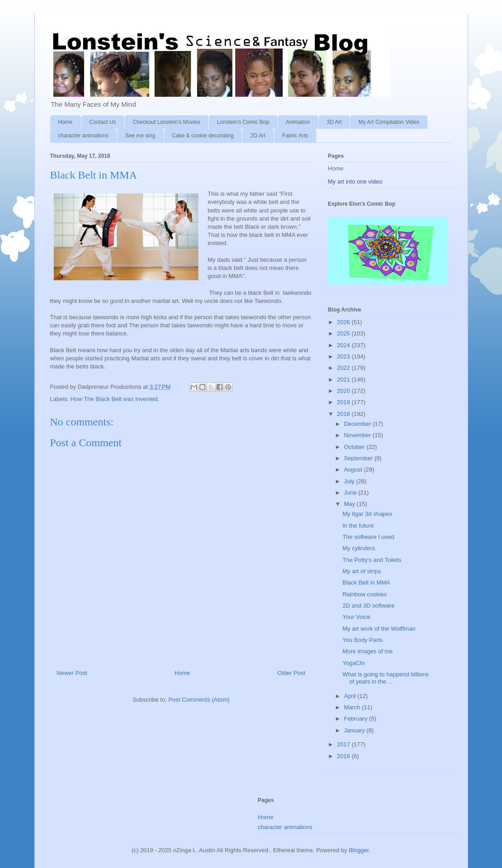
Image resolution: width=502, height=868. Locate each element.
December (358, 424)
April (351, 696)
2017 (345, 744)
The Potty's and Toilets (372, 560)
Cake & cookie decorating (203, 136)
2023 (345, 356)
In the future (358, 526)
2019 (345, 402)
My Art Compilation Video (389, 122)
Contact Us (103, 122)
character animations (83, 136)
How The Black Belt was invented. (115, 399)
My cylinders (359, 548)
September (359, 458)
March (353, 707)
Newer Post (72, 673)
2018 (345, 414)
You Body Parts (363, 640)
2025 (345, 333)
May (350, 504)
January (355, 730)
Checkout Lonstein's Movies (167, 122)
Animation (298, 122)
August (354, 469)
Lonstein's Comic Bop (243, 122)
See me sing (140, 136)
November (358, 435)
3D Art (334, 122)
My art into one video (355, 182)
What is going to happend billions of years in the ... (386, 678)
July (350, 481)
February (357, 719)
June (351, 493)
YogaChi (354, 663)
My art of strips (362, 571)
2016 (345, 756)
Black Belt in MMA (366, 583)
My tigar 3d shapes (367, 514)
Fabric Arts (295, 136)
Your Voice (357, 617)
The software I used (368, 537)
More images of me (368, 651)
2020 (345, 391)
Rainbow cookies (365, 594)
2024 (345, 345)
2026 (345, 322)
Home (66, 122)
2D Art (258, 136)
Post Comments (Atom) (199, 700)
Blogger (359, 850)
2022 (345, 368)
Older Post (291, 673)
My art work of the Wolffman (379, 629)
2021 (345, 380)
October (355, 447)
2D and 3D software (368, 606)
